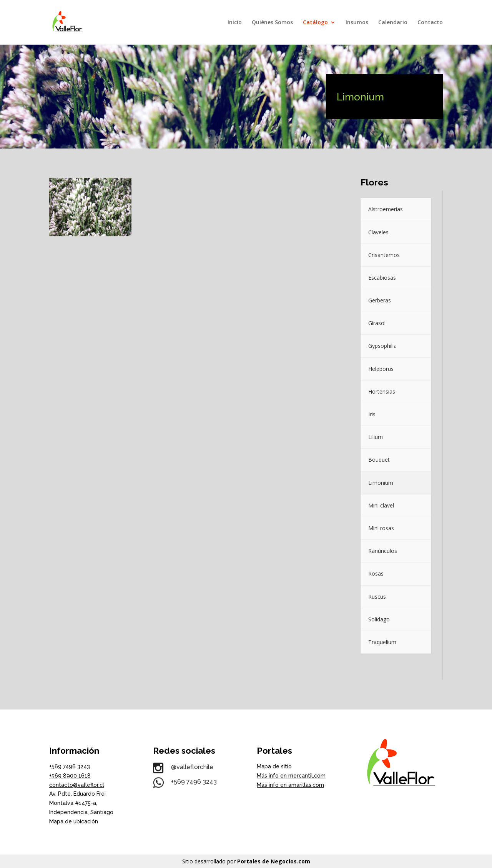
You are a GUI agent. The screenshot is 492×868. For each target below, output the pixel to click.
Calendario (393, 23)
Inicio (235, 23)
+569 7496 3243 (70, 766)
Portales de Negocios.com (274, 861)
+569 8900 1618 (70, 776)
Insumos (357, 23)
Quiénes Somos (272, 23)
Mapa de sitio (274, 766)
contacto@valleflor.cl (77, 785)
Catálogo (315, 23)
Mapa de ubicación (74, 821)
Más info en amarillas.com (290, 785)
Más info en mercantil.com (291, 776)
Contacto (430, 23)
